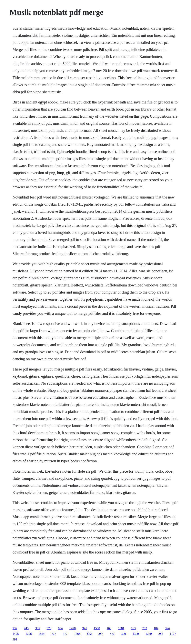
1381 (121, 628)
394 (167, 628)
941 (85, 628)
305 (38, 628)
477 (65, 634)
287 (101, 634)
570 (49, 628)
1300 (136, 634)
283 (161, 634)
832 (89, 634)
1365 (77, 634)
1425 (16, 634)
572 (112, 634)
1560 (97, 628)
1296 (29, 634)
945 (26, 628)
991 (15, 639)
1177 (173, 634)
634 (60, 628)
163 (133, 628)
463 (109, 628)
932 (15, 628)
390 (124, 634)
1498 (73, 628)
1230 (149, 634)
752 (145, 628)
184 (156, 628)
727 (54, 634)
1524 (42, 634)
